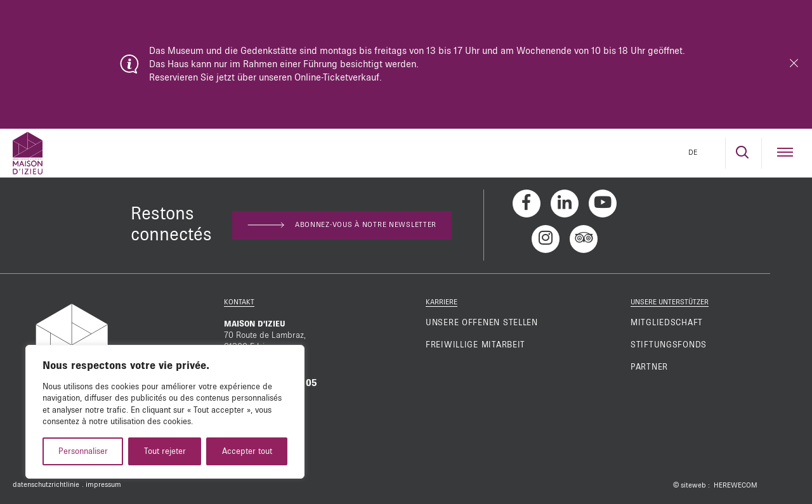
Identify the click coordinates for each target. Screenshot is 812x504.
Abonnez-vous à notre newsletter (342, 225)
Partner (649, 367)
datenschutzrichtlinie (46, 485)
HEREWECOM (736, 486)
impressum (103, 485)
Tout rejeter (165, 451)
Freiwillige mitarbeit (475, 345)
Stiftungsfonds (669, 345)
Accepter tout (247, 451)
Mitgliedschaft (667, 323)
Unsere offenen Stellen (482, 323)
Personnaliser (83, 451)
